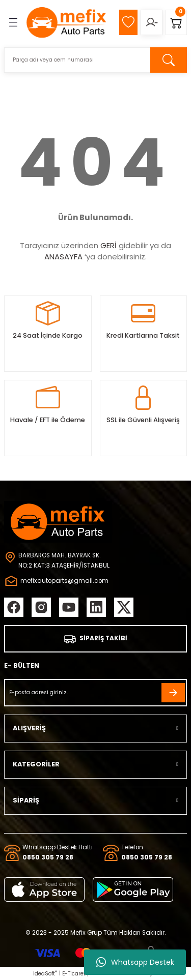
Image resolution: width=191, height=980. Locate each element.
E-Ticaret (74, 974)
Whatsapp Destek (135, 962)
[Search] (95, 60)
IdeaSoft (45, 974)
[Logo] (67, 22)
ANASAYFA (63, 257)
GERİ (108, 245)
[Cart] (176, 22)
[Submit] (173, 693)
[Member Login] (152, 22)
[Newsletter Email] (95, 693)
